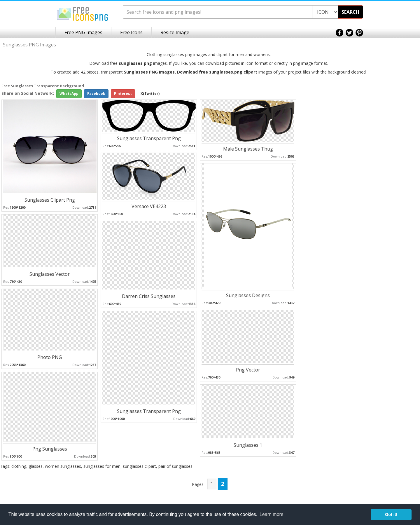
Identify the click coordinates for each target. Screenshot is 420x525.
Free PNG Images (83, 32)
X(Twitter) (150, 94)
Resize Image (175, 32)
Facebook (96, 94)
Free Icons (131, 32)
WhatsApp (69, 94)
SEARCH (350, 12)
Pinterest (123, 94)
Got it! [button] (391, 514)
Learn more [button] (272, 514)
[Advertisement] (397, 176)
